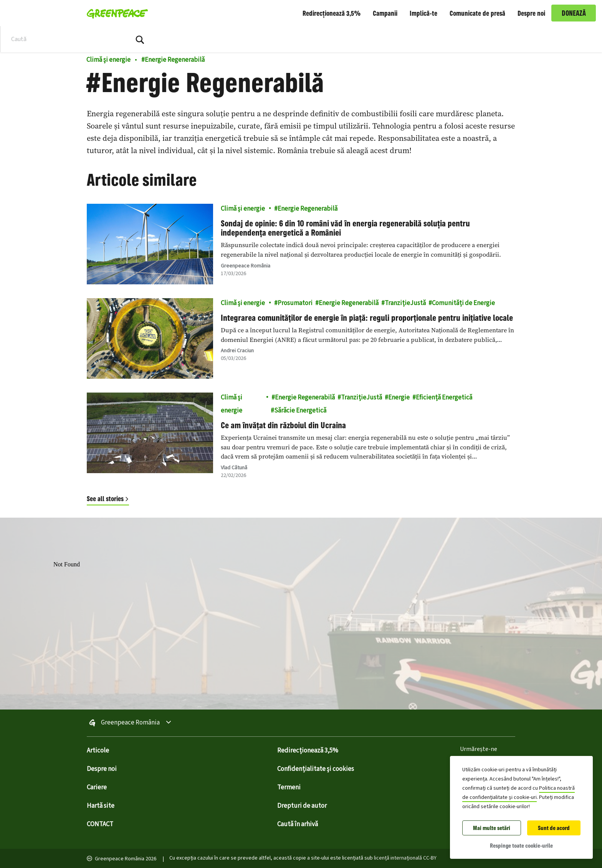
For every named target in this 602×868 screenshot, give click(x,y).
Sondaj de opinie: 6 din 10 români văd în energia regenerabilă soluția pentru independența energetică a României (345, 228)
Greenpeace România (246, 266)
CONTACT (100, 824)
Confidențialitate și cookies (316, 769)
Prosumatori (295, 303)
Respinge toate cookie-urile (521, 846)
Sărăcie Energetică (300, 411)
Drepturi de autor (302, 806)
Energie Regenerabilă (173, 60)
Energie (399, 398)
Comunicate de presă (477, 13)
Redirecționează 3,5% (332, 13)
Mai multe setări (492, 828)
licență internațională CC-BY (405, 858)
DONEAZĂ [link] (574, 13)
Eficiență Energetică (444, 398)
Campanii (385, 13)
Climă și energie (108, 60)
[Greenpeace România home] (115, 13)
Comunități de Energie (463, 303)
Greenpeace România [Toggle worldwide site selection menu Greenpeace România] (130, 723)
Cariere (97, 787)
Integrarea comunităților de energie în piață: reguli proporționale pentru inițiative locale (367, 318)
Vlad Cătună (234, 468)
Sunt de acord (554, 828)
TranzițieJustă (405, 303)
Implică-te (423, 13)
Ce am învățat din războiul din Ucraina (283, 425)
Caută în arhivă (298, 824)
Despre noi (531, 13)
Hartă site (101, 806)
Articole (98, 751)
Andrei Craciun (237, 351)
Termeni (289, 787)
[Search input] (60, 39)
